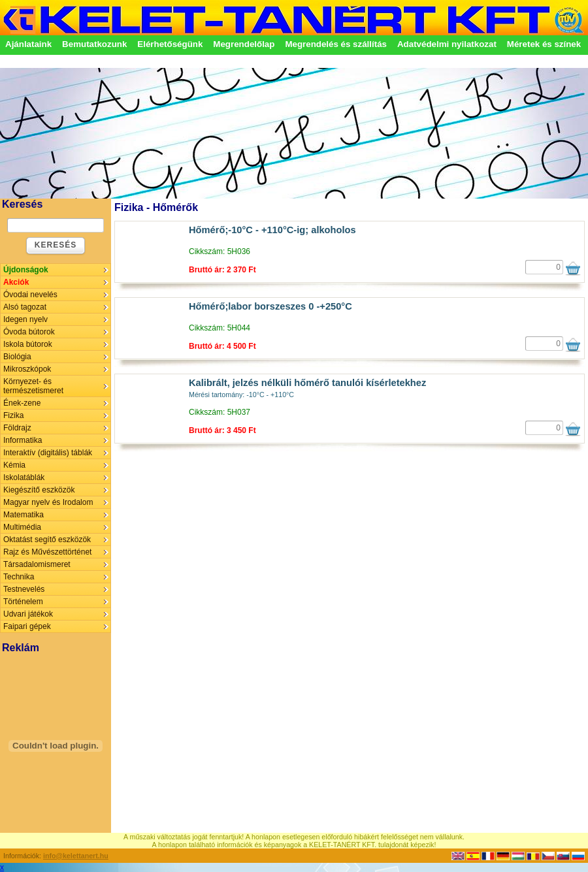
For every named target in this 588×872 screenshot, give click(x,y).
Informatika (23, 440)
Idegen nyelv (25, 319)
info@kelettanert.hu (76, 856)
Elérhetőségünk (170, 44)
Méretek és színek (544, 44)
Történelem (23, 602)
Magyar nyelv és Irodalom (48, 502)
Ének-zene (22, 403)
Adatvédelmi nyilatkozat (447, 44)
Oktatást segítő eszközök (47, 540)
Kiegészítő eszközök (39, 490)
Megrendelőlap (244, 44)
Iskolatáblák (24, 477)
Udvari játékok (28, 614)
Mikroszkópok (27, 369)
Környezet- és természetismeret (33, 386)
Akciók (16, 282)
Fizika (13, 415)
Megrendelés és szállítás (336, 44)
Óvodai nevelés (30, 295)
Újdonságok (26, 270)
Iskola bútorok (28, 344)
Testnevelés (24, 589)
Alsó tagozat (25, 307)
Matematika (24, 515)
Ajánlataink (28, 44)
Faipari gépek (27, 626)
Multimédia (22, 527)
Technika (19, 577)
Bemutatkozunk (94, 44)
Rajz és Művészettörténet (47, 552)
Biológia (17, 357)
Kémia (14, 465)
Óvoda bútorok (29, 332)
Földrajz (17, 428)
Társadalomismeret (37, 564)
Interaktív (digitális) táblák (48, 453)
